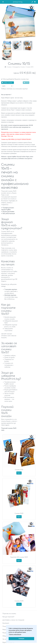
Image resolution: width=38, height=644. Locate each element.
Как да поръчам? (8, 617)
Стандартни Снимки (19, 67)
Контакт (6, 623)
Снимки (9, 67)
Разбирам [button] (21, 639)
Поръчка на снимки (9, 614)
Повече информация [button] (15, 634)
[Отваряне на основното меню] (3, 2)
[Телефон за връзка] (32, 2)
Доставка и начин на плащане (13, 620)
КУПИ (26, 83)
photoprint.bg (18, 2)
